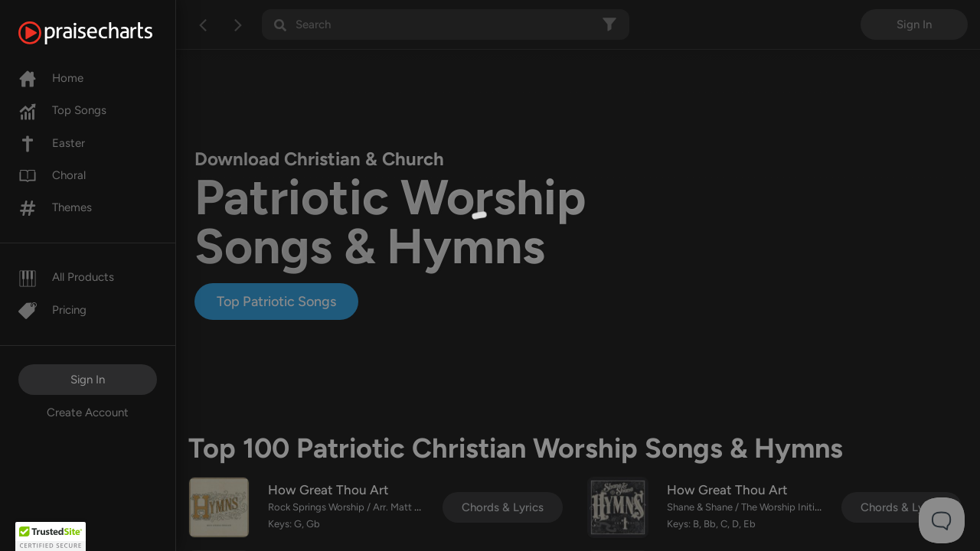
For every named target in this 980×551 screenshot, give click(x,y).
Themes (55, 207)
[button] (51, 536)
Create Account (88, 412)
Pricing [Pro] (52, 310)
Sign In (88, 380)
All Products (66, 277)
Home (51, 78)
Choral (52, 175)
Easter (52, 143)
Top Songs (62, 110)
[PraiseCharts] (105, 33)
